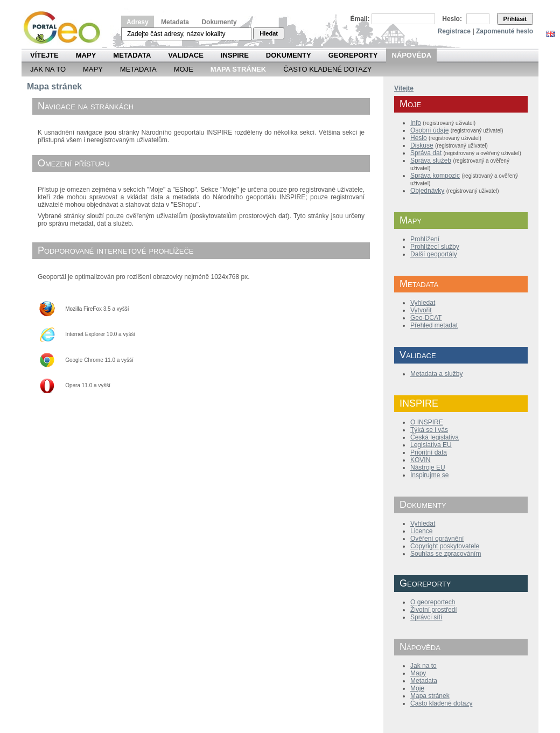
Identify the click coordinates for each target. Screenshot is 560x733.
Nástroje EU (428, 467)
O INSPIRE (427, 422)
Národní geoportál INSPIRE (66, 28)
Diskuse (422, 145)
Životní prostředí (434, 610)
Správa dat (426, 153)
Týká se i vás (429, 430)
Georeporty (353, 55)
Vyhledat (423, 303)
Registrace (454, 31)
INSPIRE (235, 55)
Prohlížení (425, 239)
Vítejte (44, 55)
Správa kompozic (435, 176)
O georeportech (433, 602)
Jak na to (48, 69)
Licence (421, 531)
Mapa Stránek (238, 69)
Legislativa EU (431, 445)
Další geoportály (434, 254)
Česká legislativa (435, 437)
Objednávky (427, 191)
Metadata (175, 22)
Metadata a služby (436, 374)
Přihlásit (515, 19)
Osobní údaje (429, 130)
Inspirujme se (429, 475)
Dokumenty (219, 22)
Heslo (419, 138)
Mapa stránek (430, 696)
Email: (360, 19)
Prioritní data (429, 452)
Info (416, 123)
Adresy (138, 22)
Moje (184, 69)
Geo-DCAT (426, 318)
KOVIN (420, 460)
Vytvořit (421, 310)
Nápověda (411, 55)
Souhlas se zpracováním (446, 554)
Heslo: (452, 19)
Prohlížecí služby (435, 247)
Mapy (86, 55)
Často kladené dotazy (327, 69)
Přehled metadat (434, 325)
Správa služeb (431, 160)
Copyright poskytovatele (445, 546)
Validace (185, 55)
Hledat (269, 33)
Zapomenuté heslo (505, 31)
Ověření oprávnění (437, 539)
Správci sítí (426, 617)
